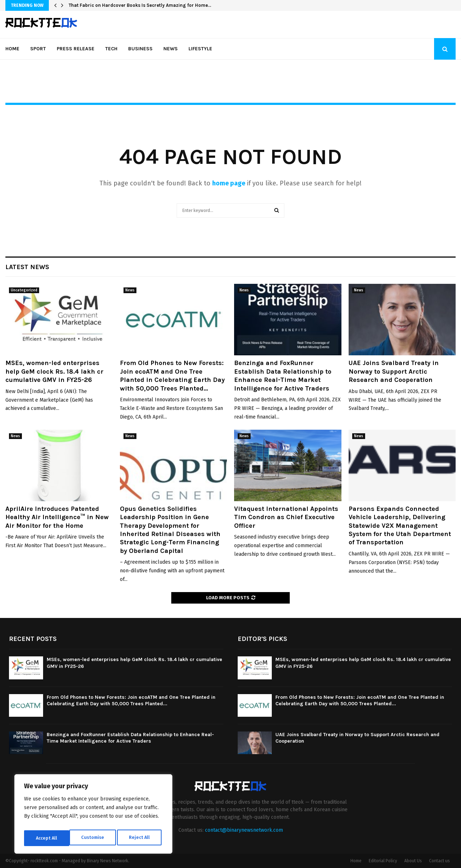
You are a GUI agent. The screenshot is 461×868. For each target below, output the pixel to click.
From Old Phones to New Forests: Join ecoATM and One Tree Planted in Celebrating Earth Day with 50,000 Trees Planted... (172, 375)
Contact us (439, 861)
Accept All (141, 838)
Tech (111, 49)
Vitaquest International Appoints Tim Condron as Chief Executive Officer (286, 517)
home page (229, 183)
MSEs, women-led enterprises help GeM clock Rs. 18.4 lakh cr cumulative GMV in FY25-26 (54, 371)
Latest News (27, 267)
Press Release (76, 49)
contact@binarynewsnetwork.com (244, 830)
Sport (38, 49)
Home (12, 49)
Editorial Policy (383, 861)
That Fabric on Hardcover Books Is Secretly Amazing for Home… (140, 5)
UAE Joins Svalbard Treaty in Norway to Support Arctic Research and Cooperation (394, 371)
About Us (413, 861)
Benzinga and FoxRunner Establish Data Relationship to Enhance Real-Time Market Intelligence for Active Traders (283, 375)
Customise (47, 838)
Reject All (94, 838)
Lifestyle (200, 49)
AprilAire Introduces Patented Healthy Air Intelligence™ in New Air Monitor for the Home (57, 517)
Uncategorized (24, 290)
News (171, 49)
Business (140, 49)
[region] (93, 816)
